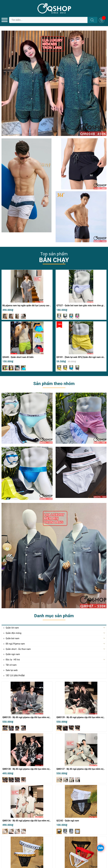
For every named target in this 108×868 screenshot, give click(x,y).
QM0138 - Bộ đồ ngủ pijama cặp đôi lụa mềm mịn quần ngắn (32, 769)
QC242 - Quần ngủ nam (68, 821)
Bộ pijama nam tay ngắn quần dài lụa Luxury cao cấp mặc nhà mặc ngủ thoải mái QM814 (45, 305)
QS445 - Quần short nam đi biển (18, 357)
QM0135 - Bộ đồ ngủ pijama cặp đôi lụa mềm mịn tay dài (30, 717)
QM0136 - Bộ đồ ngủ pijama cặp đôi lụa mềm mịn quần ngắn (32, 821)
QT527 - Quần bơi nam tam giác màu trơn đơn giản (81, 305)
